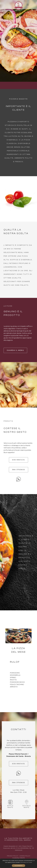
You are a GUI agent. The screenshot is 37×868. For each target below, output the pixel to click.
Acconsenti (19, 866)
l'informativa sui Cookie (26, 862)
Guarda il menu (15, 350)
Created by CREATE (19, 858)
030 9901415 (18, 460)
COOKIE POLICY (25, 856)
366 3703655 (18, 470)
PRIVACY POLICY (13, 856)
